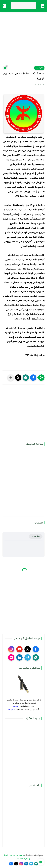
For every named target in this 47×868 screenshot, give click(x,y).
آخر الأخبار (39, 68)
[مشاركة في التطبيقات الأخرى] (11, 378)
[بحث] (4, 6)
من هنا (15, 706)
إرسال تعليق (36, 536)
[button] (33, 378)
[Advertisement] (23, 40)
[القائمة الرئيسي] (43, 6)
